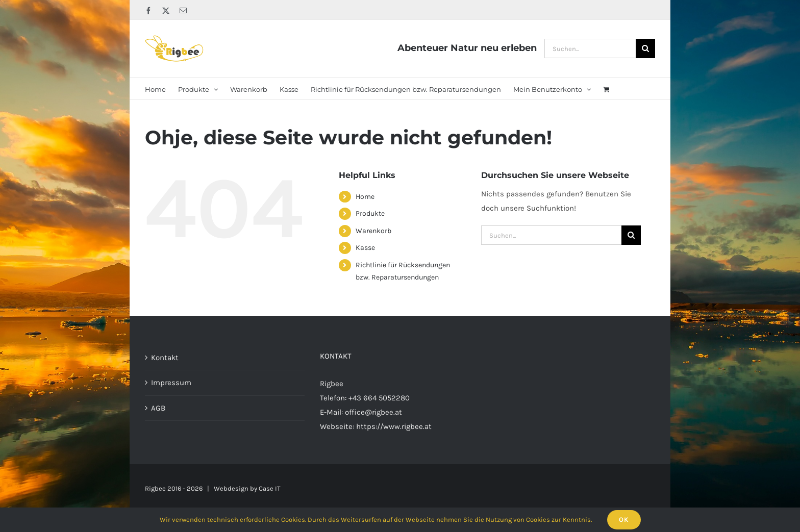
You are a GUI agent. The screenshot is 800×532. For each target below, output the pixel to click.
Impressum (171, 383)
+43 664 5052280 (379, 398)
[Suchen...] (590, 48)
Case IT (270, 488)
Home (365, 197)
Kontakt (165, 358)
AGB (158, 408)
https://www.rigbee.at (394, 426)
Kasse (365, 248)
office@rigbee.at (373, 412)
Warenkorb (373, 231)
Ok (624, 520)
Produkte (370, 213)
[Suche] (645, 48)
